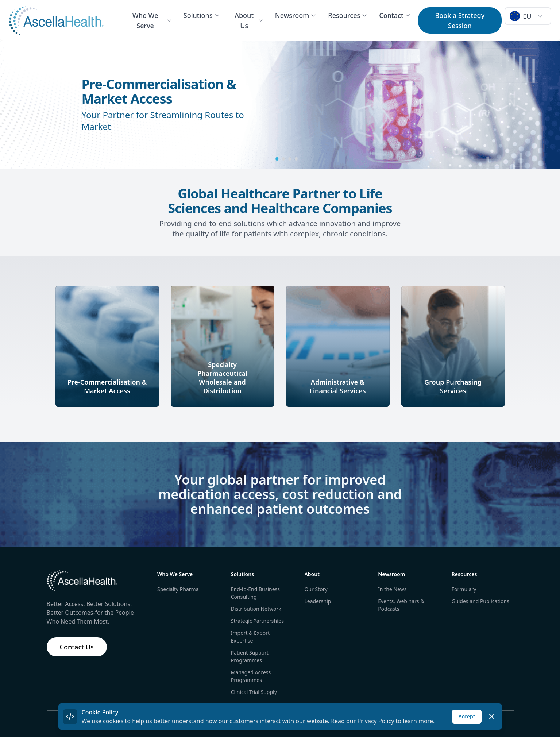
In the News (392, 589)
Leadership (318, 601)
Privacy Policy (376, 721)
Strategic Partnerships (257, 621)
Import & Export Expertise (250, 637)
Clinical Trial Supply (254, 692)
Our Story (316, 589)
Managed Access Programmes (251, 676)
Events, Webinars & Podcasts (401, 605)
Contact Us (77, 647)
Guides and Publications (480, 601)
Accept (467, 716)
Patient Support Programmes (250, 656)
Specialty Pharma (178, 589)
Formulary (464, 589)
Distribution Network (256, 609)
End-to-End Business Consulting (255, 593)
